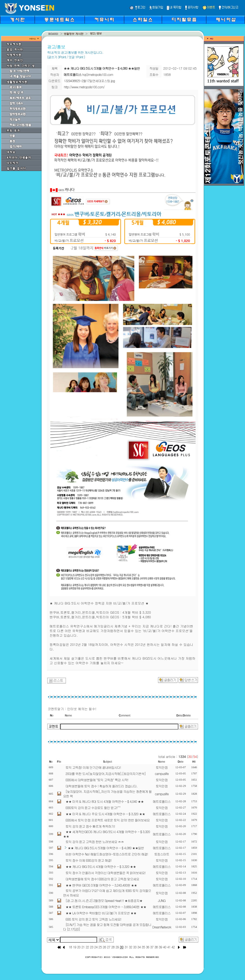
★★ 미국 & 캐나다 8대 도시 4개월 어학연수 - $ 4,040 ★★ (105, 801)
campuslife (162, 773)
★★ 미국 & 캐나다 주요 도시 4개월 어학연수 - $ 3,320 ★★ (105, 814)
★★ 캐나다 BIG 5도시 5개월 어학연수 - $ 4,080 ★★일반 (106, 848)
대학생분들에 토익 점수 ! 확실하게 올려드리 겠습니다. (102, 786)
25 (100, 947)
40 (165, 947)
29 (117, 947)
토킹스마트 (162, 854)
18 (70, 947)
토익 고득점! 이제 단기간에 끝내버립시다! (93, 767)
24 (96, 947)
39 (160, 947)
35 (143, 947)
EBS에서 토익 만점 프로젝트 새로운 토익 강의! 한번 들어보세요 (108, 820)
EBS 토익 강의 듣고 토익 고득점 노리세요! (93, 919)
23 (92, 947)
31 (126, 947)
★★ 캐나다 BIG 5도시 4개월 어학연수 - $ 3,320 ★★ (101, 866)
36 (147, 947)
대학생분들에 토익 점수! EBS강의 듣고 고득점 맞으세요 (102, 879)
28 (113, 947)
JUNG (162, 900)
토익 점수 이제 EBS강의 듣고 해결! (89, 860)
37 (152, 947)
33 (135, 947)
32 (130, 947)
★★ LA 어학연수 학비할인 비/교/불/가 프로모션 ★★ (101, 913)
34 (139, 947)
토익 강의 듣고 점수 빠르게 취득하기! (90, 826)
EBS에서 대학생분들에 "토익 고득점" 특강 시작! (97, 780)
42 (173, 947)
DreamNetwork (162, 927)
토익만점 (162, 767)
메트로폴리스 (162, 801)
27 (109, 947)
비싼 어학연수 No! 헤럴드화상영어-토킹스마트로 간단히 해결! (107, 854)
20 (79, 947)
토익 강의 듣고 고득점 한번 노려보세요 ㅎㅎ (95, 842)
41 (169, 947)
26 (104, 947)
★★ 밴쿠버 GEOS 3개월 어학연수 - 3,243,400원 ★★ (101, 885)
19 (75, 947)
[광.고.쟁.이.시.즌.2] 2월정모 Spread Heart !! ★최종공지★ (104, 900)
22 (87, 947)
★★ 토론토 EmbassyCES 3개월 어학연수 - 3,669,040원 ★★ (106, 907)
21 (83, 947)
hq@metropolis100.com (98, 74)
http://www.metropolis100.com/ (84, 87)
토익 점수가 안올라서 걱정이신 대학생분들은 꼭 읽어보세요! (106, 873)
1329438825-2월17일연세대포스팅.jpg (90, 81)
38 (156, 947)
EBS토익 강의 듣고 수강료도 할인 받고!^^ (93, 808)
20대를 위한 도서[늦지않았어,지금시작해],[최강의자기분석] (106, 773)
